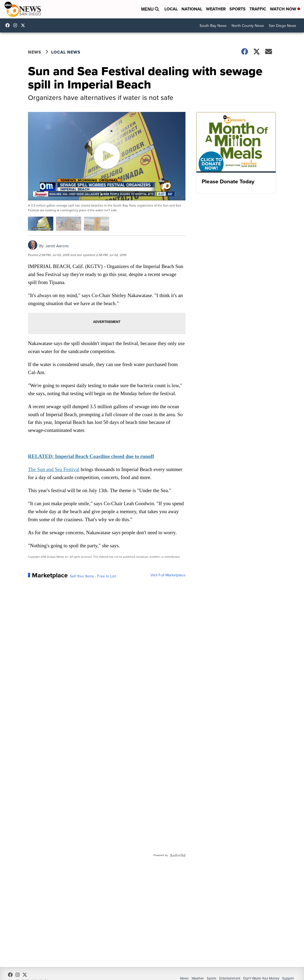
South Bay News (213, 26)
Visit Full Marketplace (167, 575)
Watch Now (285, 9)
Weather (216, 9)
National (192, 9)
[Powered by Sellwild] (177, 855)
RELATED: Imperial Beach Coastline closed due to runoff (92, 456)
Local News (66, 52)
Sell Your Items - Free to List (93, 576)
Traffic (258, 9)
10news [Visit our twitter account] (24, 25)
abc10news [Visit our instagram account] (17, 25)
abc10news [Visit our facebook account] (9, 25)
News (35, 52)
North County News (248, 26)
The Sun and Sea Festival (54, 469)
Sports (238, 9)
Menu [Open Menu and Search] (150, 9)
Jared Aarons (58, 246)
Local (171, 9)
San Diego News (283, 26)
